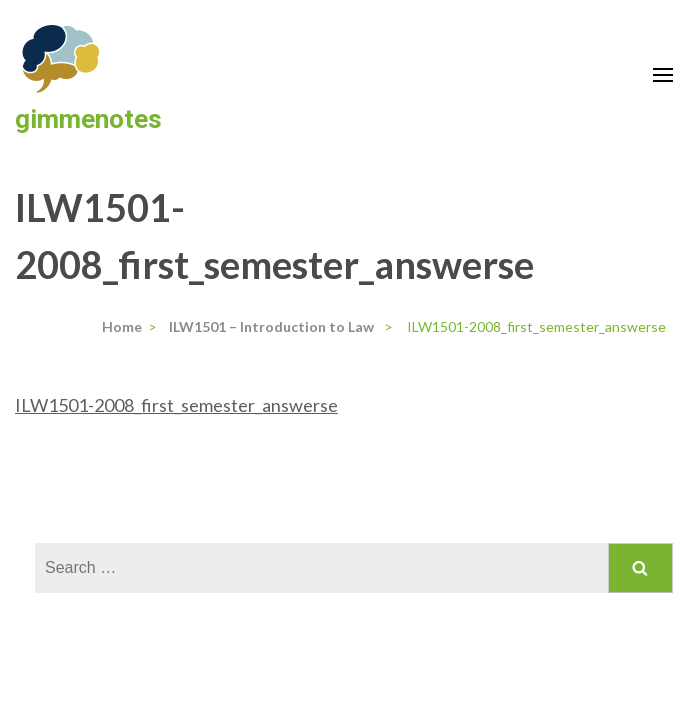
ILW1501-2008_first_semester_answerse (176, 405)
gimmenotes (88, 119)
